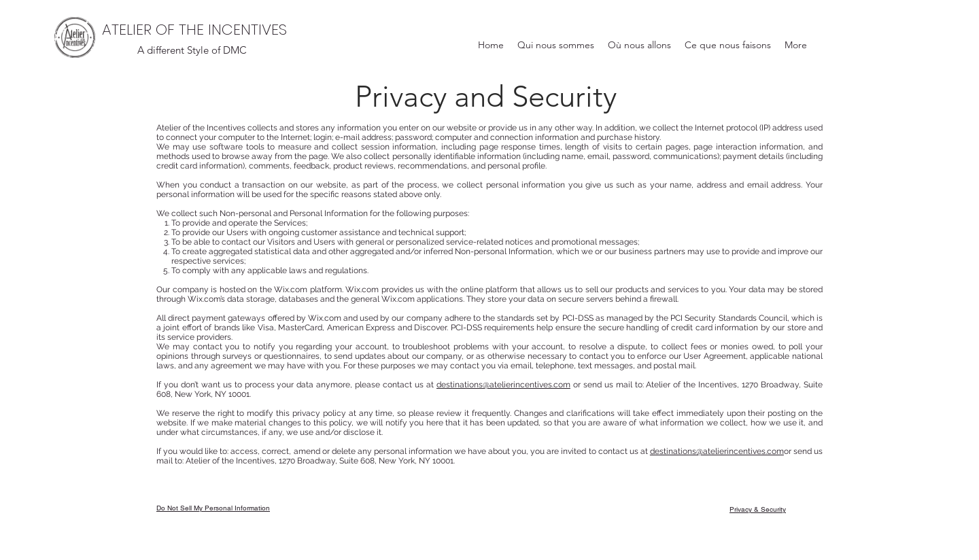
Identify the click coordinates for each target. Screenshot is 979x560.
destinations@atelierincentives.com (503, 385)
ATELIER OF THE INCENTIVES (194, 30)
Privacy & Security (758, 509)
